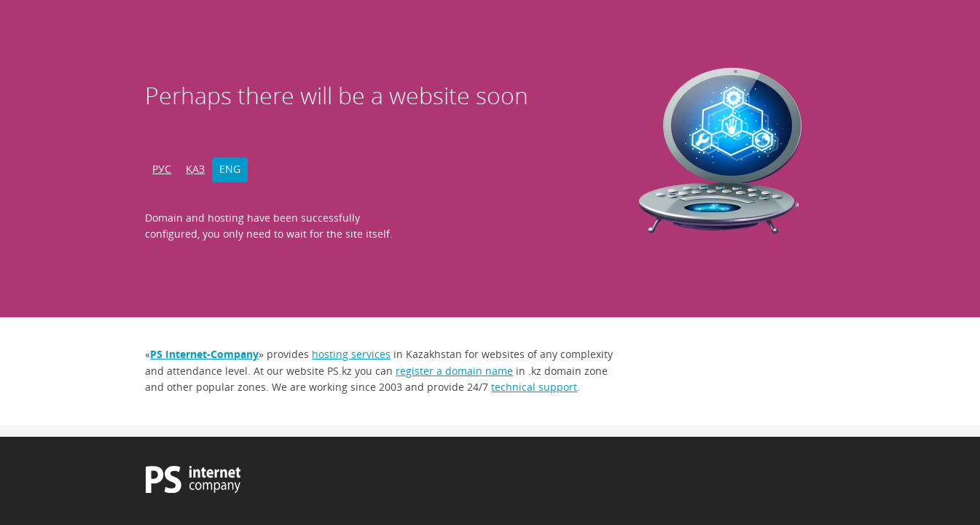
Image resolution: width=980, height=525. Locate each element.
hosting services (351, 354)
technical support (534, 387)
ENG (230, 169)
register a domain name (454, 371)
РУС (162, 169)
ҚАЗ (195, 169)
